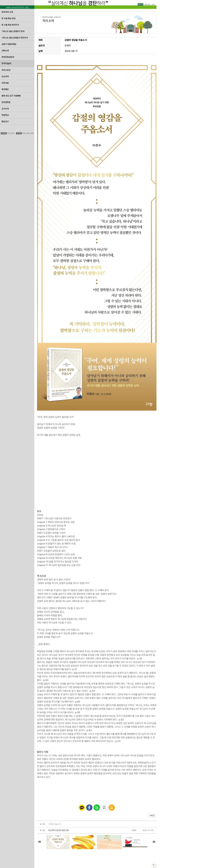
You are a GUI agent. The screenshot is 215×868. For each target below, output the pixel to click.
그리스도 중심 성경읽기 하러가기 (15, 38)
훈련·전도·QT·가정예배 (11, 96)
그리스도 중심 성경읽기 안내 (13, 31)
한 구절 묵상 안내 (8, 18)
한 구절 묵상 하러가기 (10, 25)
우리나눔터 (6, 63)
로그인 (140, 4)
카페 (153, 4)
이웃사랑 (5, 83)
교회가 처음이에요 (9, 44)
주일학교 (5, 115)
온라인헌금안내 (8, 57)
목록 (152, 816)
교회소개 (5, 51)
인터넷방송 (6, 102)
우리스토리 (6, 70)
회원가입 (147, 4)
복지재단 (5, 89)
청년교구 (5, 121)
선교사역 (5, 76)
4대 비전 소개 (7, 12)
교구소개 (5, 109)
